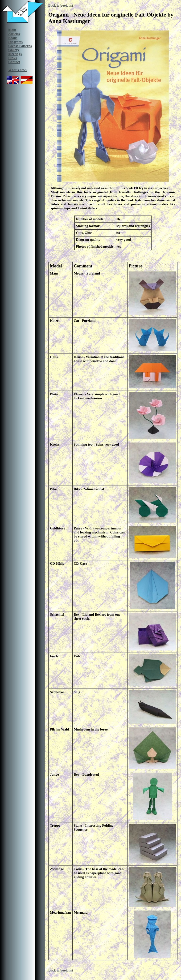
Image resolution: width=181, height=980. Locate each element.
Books (13, 38)
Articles (14, 34)
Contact (14, 62)
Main (12, 30)
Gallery (14, 50)
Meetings (15, 54)
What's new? (18, 70)
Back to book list (61, 5)
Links (12, 58)
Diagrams (15, 42)
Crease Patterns (20, 46)
